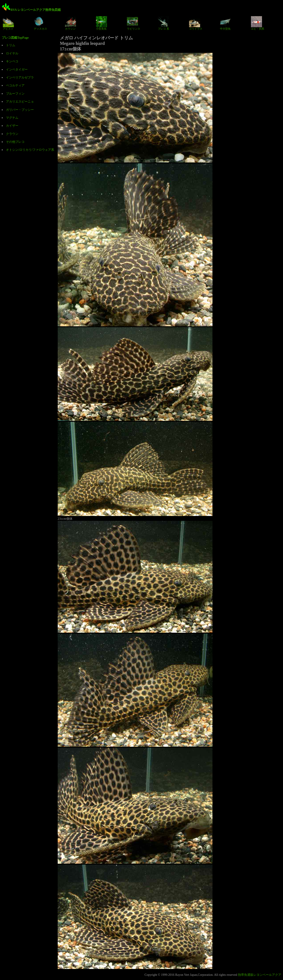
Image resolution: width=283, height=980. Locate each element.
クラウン (12, 134)
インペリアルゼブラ (20, 77)
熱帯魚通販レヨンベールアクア (260, 975)
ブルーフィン (15, 94)
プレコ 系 (163, 23)
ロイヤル (12, 53)
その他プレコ (15, 142)
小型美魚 (101, 23)
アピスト (8, 23)
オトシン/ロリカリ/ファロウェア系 (30, 150)
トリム (11, 45)
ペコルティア (15, 85)
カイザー (12, 126)
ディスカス (40, 23)
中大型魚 (226, 23)
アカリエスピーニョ (20, 102)
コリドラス (196, 23)
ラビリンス (134, 23)
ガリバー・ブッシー (20, 110)
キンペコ (12, 61)
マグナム (12, 118)
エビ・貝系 (258, 23)
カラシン (71, 23)
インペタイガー (17, 70)
